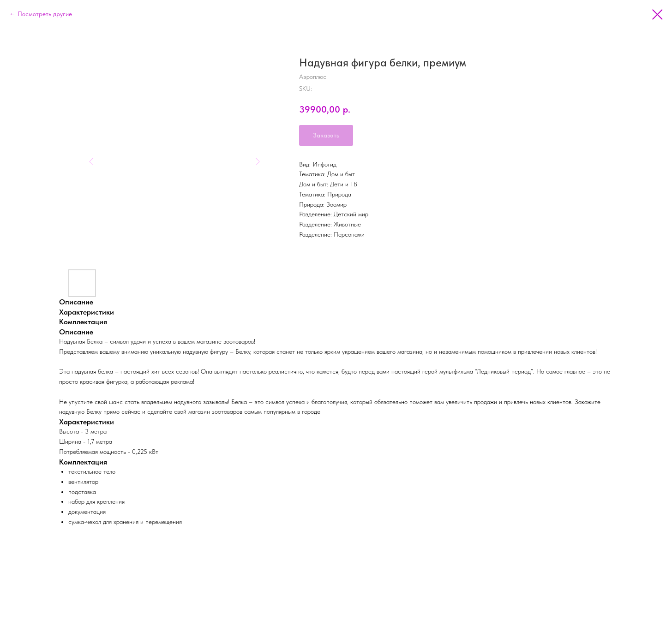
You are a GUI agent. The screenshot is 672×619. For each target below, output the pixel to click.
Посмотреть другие (45, 14)
